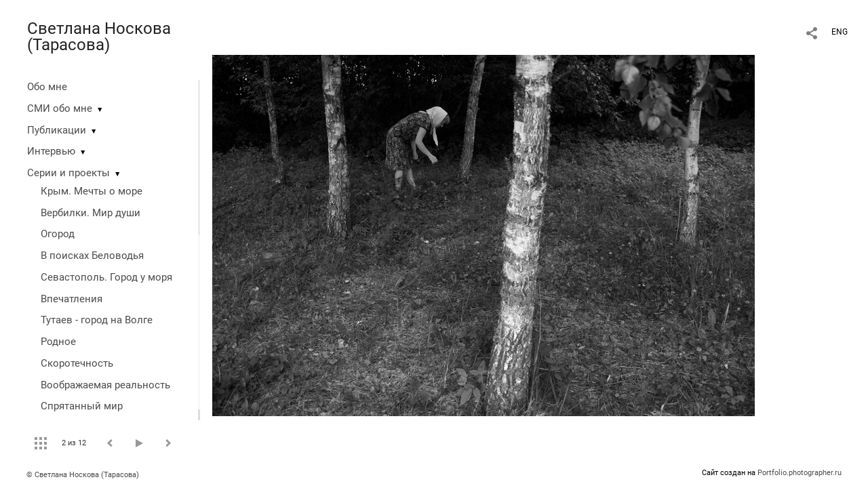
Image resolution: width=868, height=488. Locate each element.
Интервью (51, 151)
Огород (58, 234)
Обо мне (47, 87)
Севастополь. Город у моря (106, 277)
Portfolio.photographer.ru (800, 473)
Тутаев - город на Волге (97, 320)
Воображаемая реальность (105, 385)
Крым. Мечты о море (92, 191)
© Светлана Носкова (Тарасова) (83, 475)
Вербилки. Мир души (91, 213)
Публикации (57, 130)
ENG (840, 32)
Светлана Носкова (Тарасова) (99, 37)
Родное (58, 342)
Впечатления (72, 299)
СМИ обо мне (60, 108)
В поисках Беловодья (92, 256)
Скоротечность (77, 363)
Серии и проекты (68, 173)
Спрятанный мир (82, 406)
